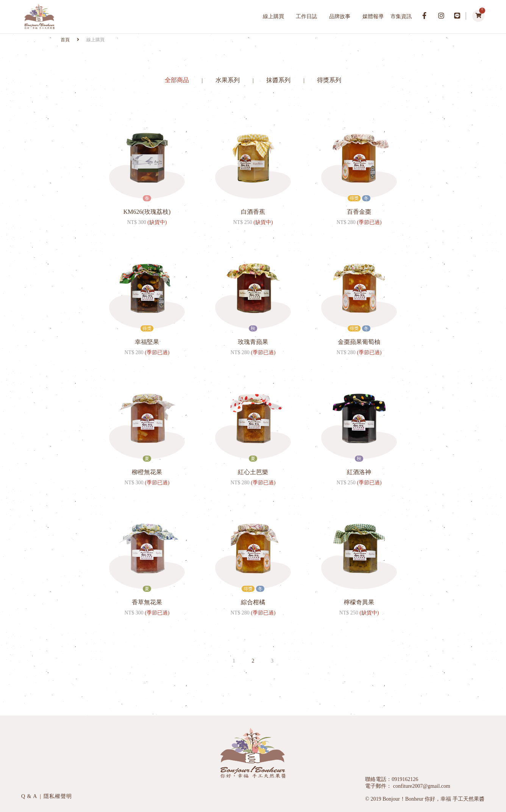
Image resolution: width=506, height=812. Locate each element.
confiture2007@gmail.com (421, 786)
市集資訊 (401, 16)
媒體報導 (373, 16)
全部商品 (178, 80)
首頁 (66, 40)
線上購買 (273, 16)
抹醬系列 (279, 80)
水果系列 (228, 80)
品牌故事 (340, 16)
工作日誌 (306, 16)
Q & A (30, 796)
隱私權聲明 (58, 796)
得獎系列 (329, 80)
